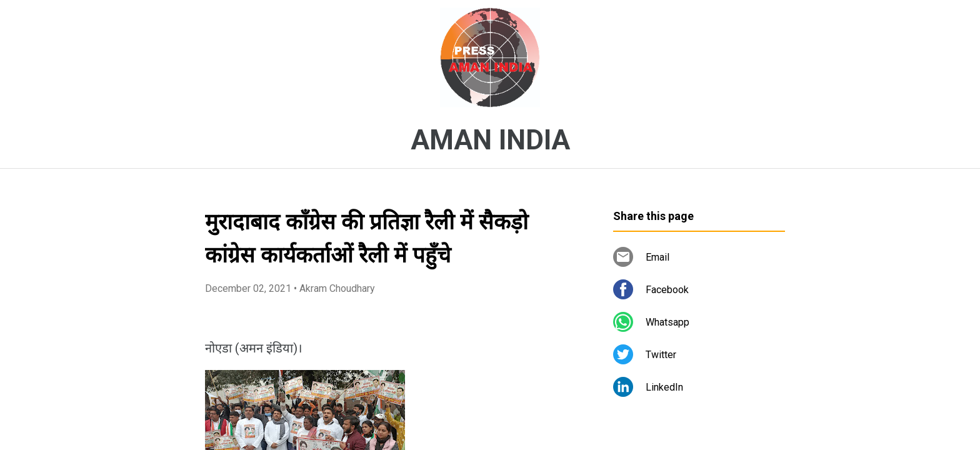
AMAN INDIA (490, 140)
